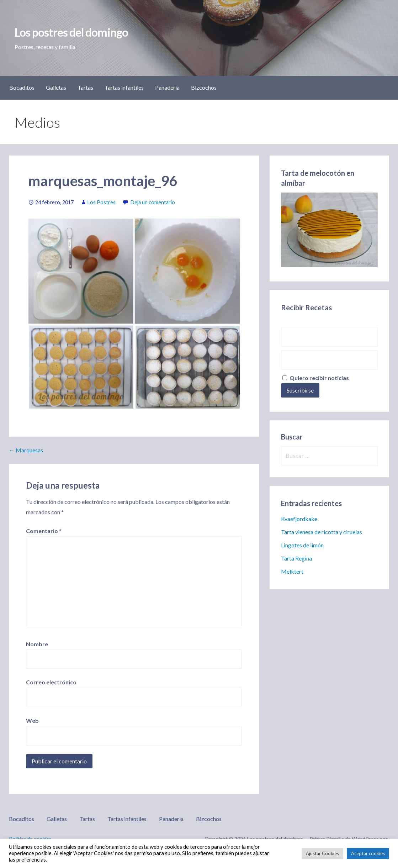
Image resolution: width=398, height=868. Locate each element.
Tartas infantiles (124, 87)
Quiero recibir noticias (316, 378)
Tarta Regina (296, 558)
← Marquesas (26, 450)
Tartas (85, 87)
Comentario (44, 531)
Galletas (56, 87)
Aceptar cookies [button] (368, 853)
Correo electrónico (51, 682)
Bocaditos (22, 87)
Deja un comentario (153, 202)
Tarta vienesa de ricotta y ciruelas (322, 532)
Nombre (37, 644)
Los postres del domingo (71, 32)
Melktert (292, 571)
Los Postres (102, 202)
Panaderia (167, 87)
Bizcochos (204, 87)
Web (32, 720)
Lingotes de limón (302, 545)
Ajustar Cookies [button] (322, 853)
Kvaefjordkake (299, 519)
